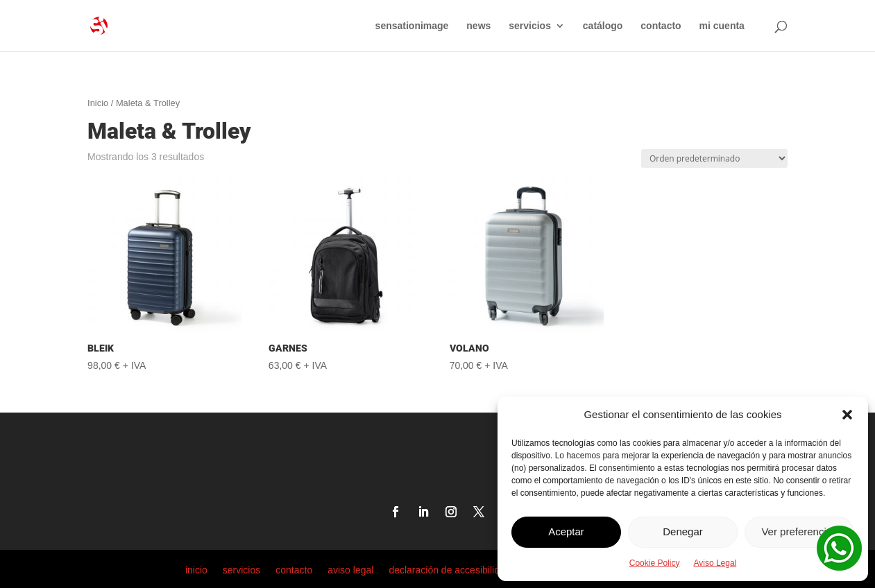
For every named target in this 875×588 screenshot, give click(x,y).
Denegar (683, 531)
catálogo (603, 26)
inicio (196, 570)
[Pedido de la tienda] (714, 158)
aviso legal (350, 570)
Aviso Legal (715, 563)
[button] (847, 415)
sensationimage (412, 26)
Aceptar (566, 531)
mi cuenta (722, 26)
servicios (530, 26)
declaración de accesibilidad (449, 570)
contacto (661, 26)
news (478, 26)
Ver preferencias (799, 531)
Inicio (98, 103)
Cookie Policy (655, 563)
